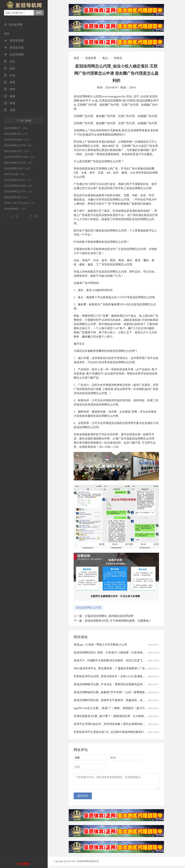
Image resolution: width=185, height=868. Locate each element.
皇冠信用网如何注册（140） (19, 186)
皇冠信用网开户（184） (16, 128)
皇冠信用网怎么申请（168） (19, 145)
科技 (10, 103)
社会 (10, 75)
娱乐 (10, 68)
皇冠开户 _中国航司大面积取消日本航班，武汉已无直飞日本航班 (114, 660)
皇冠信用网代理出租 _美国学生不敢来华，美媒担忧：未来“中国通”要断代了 (120, 700)
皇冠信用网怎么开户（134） (19, 192)
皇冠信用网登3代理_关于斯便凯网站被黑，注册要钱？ (118, 621)
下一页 (33, 216)
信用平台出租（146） (15, 174)
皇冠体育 (91, 58)
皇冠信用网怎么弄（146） (18, 168)
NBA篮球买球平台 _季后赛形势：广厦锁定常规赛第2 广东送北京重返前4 (118, 668)
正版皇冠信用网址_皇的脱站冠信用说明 (109, 616)
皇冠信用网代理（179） (16, 134)
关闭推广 (26, 864)
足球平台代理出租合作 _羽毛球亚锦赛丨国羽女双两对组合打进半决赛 (116, 724)
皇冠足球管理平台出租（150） (20, 157)
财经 (10, 89)
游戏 (10, 110)
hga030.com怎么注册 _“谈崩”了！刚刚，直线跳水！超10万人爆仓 (113, 708)
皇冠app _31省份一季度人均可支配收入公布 (100, 645)
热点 (10, 61)
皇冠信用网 (14, 55)
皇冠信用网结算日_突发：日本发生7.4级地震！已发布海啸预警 (112, 653)
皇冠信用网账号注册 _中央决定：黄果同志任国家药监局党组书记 (114, 684)
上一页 (14, 216)
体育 (10, 82)
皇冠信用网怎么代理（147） (19, 163)
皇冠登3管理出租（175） (17, 140)
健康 (10, 96)
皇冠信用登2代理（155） (17, 151)
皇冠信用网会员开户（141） (19, 180)
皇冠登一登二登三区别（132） (20, 203)
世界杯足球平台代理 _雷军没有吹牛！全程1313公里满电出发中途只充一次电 (121, 676)
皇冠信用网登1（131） (16, 209)
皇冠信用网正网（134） (16, 197)
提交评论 (83, 798)
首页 (7, 34)
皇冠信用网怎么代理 (89, 608)
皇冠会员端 (14, 48)
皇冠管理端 (14, 41)
